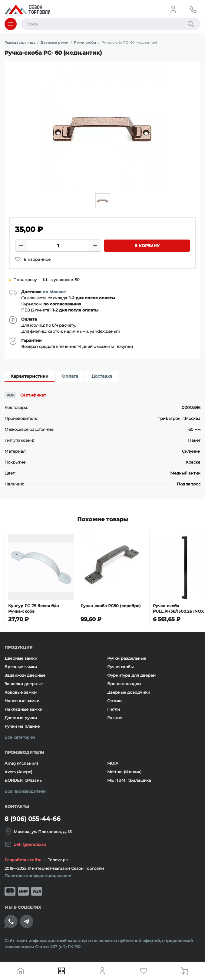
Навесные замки (22, 701)
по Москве (54, 292)
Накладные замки (23, 709)
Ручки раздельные (127, 658)
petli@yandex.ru (30, 844)
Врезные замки (21, 667)
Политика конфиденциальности (38, 876)
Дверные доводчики (129, 692)
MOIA (113, 763)
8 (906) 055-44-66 (33, 819)
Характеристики (30, 376)
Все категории (20, 737)
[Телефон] (193, 9)
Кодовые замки (21, 692)
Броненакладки (124, 684)
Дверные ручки (21, 718)
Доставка (102, 376)
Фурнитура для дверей (131, 675)
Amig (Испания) (21, 763)
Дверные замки (21, 658)
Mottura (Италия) (124, 772)
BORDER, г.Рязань (23, 780)
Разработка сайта (23, 860)
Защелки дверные (24, 684)
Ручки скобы (120, 667)
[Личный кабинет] (173, 9)
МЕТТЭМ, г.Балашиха (129, 780)
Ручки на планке (22, 726)
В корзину (147, 246)
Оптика (115, 701)
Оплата (70, 376)
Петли (114, 709)
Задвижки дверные (25, 675)
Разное (115, 718)
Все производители (25, 791)
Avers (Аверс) (18, 772)
